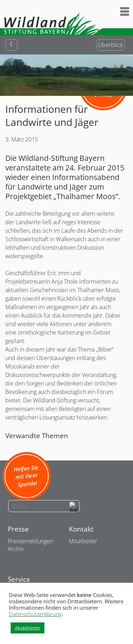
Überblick (110, 45)
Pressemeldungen (31, 541)
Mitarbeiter (83, 541)
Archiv (16, 549)
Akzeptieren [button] (27, 628)
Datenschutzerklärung (35, 614)
